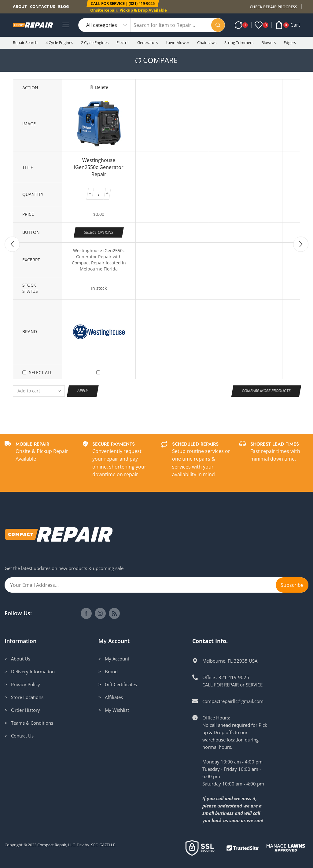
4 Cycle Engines (59, 42)
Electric (123, 42)
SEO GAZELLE (103, 845)
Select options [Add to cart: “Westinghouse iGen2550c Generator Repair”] (99, 232)
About (20, 6)
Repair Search (25, 42)
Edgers (290, 42)
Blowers (269, 42)
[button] (122, 4)
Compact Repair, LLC (56, 845)
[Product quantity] (99, 194)
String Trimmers (239, 42)
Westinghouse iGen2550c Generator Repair (99, 167)
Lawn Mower (177, 42)
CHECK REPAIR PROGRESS (273, 7)
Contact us (42, 6)
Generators (147, 42)
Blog (63, 6)
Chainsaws (207, 42)
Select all (41, 372)
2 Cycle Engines (95, 42)
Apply (83, 391)
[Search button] (218, 25)
